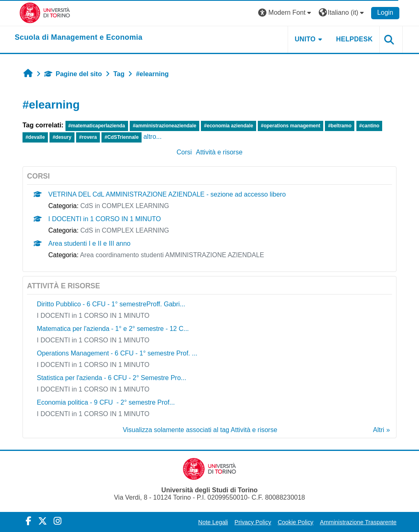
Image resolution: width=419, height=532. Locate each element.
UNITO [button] (305, 39)
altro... (152, 137)
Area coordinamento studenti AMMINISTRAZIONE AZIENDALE (172, 255)
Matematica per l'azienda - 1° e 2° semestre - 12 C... (113, 329)
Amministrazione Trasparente (358, 522)
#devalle (35, 137)
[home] (79, 38)
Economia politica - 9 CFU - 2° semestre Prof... (106, 402)
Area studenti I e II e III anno (89, 243)
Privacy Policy (253, 522)
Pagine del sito (73, 74)
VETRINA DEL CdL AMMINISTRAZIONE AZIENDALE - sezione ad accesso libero (167, 194)
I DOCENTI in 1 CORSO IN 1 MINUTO (105, 219)
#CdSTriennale (121, 137)
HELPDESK (354, 39)
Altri (379, 430)
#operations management (290, 126)
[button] (286, 13)
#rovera (88, 137)
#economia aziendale (229, 126)
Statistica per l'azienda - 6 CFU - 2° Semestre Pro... (112, 378)
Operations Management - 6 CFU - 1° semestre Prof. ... (117, 353)
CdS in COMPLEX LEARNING (125, 206)
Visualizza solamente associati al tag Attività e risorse (200, 430)
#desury (62, 137)
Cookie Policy (296, 522)
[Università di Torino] (45, 12)
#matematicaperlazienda (97, 126)
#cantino (369, 126)
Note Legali (213, 522)
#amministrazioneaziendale (164, 126)
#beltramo (340, 126)
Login (385, 12)
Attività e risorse (219, 152)
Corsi (184, 152)
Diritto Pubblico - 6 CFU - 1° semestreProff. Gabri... (111, 304)
